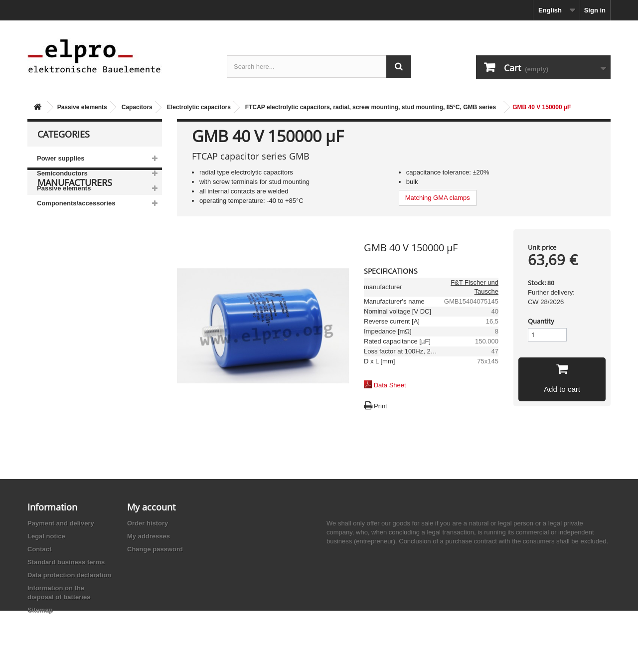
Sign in (595, 10)
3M (49, 260)
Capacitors (137, 107)
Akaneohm (60, 350)
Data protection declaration (69, 575)
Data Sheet (390, 385)
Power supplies (61, 158)
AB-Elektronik (64, 275)
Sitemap (40, 610)
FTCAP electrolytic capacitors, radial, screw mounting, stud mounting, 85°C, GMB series (371, 107)
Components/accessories (76, 203)
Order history (148, 523)
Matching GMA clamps (438, 198)
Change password (155, 549)
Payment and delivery (61, 523)
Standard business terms (66, 562)
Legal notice (46, 536)
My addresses (149, 536)
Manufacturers (75, 240)
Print (381, 406)
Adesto (55, 335)
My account (151, 507)
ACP (51, 320)
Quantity (541, 321)
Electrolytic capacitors (199, 107)
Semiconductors (62, 173)
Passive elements (82, 107)
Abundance (61, 290)
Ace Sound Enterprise (76, 305)
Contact (39, 549)
